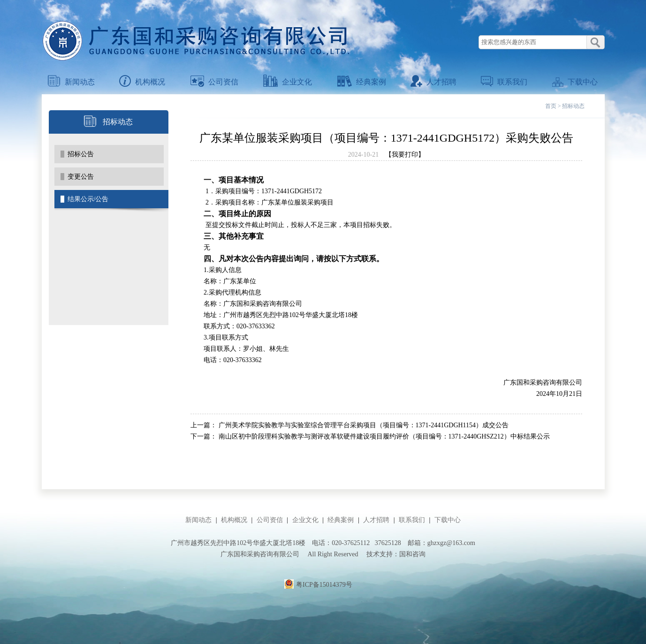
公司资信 (214, 82)
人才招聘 (433, 82)
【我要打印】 (405, 155)
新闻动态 (71, 82)
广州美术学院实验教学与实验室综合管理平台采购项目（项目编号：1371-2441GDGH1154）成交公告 (364, 425)
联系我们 (504, 82)
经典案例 (362, 82)
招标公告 (81, 154)
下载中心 (575, 82)
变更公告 (81, 177)
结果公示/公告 (88, 199)
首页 (551, 106)
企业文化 (288, 82)
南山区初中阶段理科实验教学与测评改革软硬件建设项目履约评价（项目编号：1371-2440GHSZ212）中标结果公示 (384, 436)
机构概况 (142, 82)
